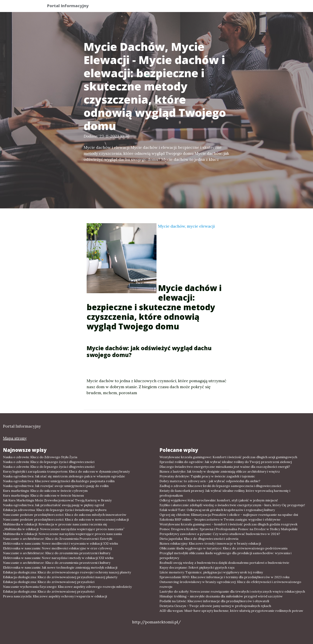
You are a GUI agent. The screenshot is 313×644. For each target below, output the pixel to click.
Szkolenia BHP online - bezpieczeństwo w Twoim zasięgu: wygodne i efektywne (220, 519)
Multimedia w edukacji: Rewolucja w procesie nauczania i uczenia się (55, 524)
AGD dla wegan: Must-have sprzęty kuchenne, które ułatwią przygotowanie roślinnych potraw (231, 611)
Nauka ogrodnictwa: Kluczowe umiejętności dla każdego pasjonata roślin (59, 481)
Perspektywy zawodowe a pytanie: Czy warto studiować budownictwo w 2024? (220, 534)
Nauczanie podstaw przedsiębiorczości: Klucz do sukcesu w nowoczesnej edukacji (66, 519)
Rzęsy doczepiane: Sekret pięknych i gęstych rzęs (197, 567)
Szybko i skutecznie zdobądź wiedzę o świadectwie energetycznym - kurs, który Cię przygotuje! (232, 505)
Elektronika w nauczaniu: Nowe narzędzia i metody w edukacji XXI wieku (58, 558)
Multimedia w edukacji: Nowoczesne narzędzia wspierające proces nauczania (62, 534)
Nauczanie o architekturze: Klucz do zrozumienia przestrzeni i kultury (57, 553)
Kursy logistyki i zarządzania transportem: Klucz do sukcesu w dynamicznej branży (66, 471)
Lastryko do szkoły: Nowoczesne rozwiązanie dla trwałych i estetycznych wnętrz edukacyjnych (232, 591)
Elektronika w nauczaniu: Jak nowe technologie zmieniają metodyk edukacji (60, 567)
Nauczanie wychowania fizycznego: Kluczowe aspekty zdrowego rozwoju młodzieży (67, 587)
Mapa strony (15, 438)
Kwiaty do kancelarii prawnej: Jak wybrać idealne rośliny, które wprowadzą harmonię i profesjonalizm (225, 493)
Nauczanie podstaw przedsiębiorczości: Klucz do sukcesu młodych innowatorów (65, 515)
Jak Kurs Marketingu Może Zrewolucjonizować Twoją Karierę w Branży (57, 500)
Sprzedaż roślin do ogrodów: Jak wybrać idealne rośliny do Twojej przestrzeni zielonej (226, 462)
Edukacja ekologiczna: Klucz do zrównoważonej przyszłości (49, 582)
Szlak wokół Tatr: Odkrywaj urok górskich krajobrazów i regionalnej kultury (217, 510)
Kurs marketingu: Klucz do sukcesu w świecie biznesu (43, 495)
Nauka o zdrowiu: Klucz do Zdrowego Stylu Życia (40, 457)
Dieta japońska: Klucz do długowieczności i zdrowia (199, 539)
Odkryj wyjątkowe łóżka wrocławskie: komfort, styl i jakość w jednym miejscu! (219, 500)
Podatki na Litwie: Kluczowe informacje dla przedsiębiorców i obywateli (214, 601)
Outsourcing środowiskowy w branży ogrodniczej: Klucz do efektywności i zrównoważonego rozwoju (230, 584)
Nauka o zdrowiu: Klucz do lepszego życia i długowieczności (49, 462)
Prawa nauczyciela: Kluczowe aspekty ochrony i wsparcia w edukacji (55, 596)
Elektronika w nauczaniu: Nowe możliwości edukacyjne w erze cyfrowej (57, 548)
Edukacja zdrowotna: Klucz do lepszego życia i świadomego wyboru (55, 510)
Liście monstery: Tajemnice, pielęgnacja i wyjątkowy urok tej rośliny (211, 572)
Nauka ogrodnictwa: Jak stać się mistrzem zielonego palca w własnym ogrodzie (64, 476)
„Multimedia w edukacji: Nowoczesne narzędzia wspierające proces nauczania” (64, 529)
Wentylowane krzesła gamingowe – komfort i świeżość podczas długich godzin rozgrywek (228, 524)
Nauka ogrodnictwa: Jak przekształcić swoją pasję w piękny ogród (53, 505)
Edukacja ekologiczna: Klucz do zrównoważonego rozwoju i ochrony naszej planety (67, 572)
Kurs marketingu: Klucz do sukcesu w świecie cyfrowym (45, 491)
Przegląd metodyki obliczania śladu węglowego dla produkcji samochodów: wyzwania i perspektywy (225, 555)
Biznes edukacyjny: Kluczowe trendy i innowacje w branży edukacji (210, 543)
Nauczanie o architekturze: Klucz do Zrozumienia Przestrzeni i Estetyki (58, 539)
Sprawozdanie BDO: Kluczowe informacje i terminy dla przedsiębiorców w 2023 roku (224, 577)
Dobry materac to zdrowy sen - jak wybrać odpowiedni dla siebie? (210, 481)
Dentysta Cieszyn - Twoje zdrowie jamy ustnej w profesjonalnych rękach (215, 606)
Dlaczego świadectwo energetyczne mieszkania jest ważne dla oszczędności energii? (225, 467)
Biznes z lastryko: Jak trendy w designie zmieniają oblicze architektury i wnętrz (220, 471)
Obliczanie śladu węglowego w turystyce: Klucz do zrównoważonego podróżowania (223, 548)
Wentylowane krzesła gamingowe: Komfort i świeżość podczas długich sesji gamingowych (228, 457)
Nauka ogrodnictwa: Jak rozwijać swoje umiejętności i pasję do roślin (56, 486)
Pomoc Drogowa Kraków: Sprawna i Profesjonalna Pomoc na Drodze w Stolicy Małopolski (228, 529)
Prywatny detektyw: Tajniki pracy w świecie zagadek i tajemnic (207, 476)
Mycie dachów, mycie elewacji (186, 226)
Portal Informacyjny (71, 6)
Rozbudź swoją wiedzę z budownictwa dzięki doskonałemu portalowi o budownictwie (224, 563)
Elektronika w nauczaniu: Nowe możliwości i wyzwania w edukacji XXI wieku (60, 543)
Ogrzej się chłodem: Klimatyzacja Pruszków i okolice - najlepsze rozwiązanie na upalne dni (229, 515)
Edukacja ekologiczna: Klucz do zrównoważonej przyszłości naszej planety (60, 577)
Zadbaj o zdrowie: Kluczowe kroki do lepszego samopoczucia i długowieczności (220, 486)
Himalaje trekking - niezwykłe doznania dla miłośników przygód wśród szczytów (221, 596)
